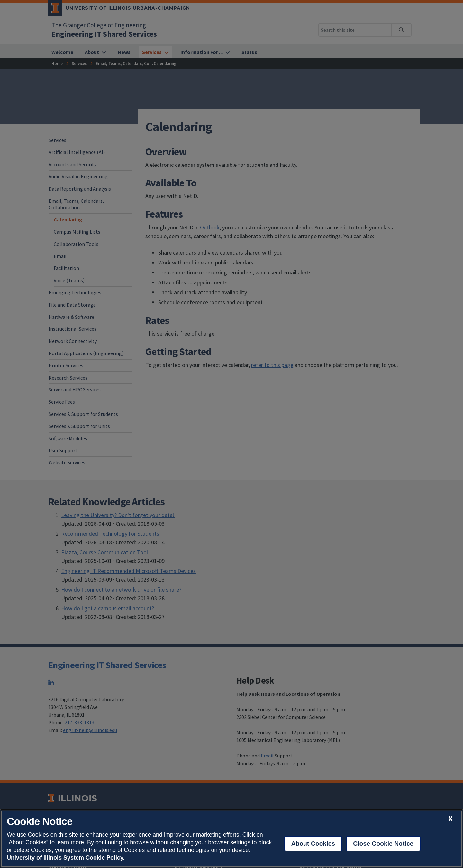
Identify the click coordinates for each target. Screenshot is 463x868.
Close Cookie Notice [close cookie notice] (383, 843)
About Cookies (313, 843)
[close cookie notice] (450, 819)
